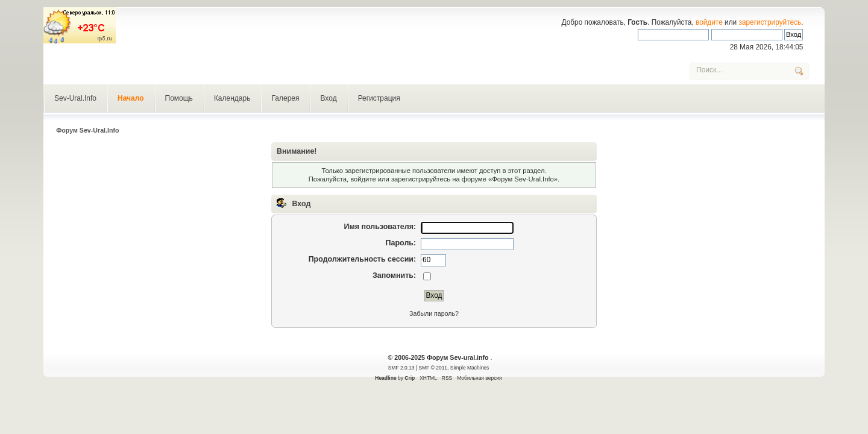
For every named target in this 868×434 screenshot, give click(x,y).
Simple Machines (470, 368)
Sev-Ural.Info (75, 98)
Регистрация (379, 98)
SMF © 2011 (433, 368)
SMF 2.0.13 (401, 368)
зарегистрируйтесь (770, 22)
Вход (328, 98)
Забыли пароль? (434, 313)
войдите (709, 22)
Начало (131, 98)
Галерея (285, 98)
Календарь (232, 98)
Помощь (179, 98)
